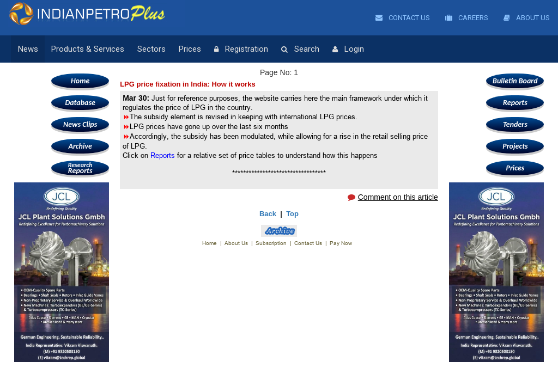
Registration (241, 50)
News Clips (80, 124)
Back (268, 214)
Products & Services (88, 49)
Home (80, 81)
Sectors (151, 49)
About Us (527, 18)
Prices (190, 49)
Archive (80, 146)
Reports (80, 168)
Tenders (515, 124)
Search (300, 50)
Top (292, 214)
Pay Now (341, 243)
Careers (467, 18)
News (28, 49)
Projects (515, 146)
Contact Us (403, 18)
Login (348, 50)
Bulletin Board (515, 81)
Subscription (271, 243)
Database (80, 103)
